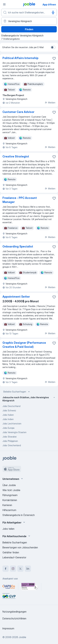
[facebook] (6, 569)
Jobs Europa (8, 428)
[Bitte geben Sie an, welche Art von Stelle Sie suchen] (29, 12)
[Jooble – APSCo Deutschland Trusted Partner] (9, 587)
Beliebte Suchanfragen (17, 392)
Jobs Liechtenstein (12, 424)
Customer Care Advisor (18, 112)
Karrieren (7, 505)
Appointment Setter (16, 297)
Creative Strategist (16, 156)
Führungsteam (10, 495)
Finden (29, 29)
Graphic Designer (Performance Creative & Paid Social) (24, 345)
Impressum (8, 628)
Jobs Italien (8, 415)
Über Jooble (9, 485)
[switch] (53, 47)
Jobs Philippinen (10, 441)
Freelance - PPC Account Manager (20, 200)
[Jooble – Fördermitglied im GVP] (9, 596)
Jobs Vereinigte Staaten (14, 432)
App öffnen (49, 5)
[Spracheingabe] (53, 12)
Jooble (22, 637)
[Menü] (4, 4)
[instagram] (13, 569)
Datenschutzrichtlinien (14, 618)
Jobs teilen (8, 529)
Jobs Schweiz (9, 410)
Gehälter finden (11, 552)
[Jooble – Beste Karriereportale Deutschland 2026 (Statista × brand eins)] (30, 587)
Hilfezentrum (9, 510)
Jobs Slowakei (10, 437)
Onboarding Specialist (18, 246)
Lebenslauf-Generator (14, 557)
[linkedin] (28, 569)
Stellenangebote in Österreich (19, 515)
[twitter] (20, 569)
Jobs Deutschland (11, 406)
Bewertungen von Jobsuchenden (20, 547)
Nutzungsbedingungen (14, 612)
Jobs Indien (8, 419)
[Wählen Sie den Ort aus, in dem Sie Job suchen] (29, 21)
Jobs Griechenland (12, 445)
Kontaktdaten (10, 500)
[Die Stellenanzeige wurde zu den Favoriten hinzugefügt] (54, 58)
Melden (50, 103)
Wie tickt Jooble (11, 490)
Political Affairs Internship (20, 58)
